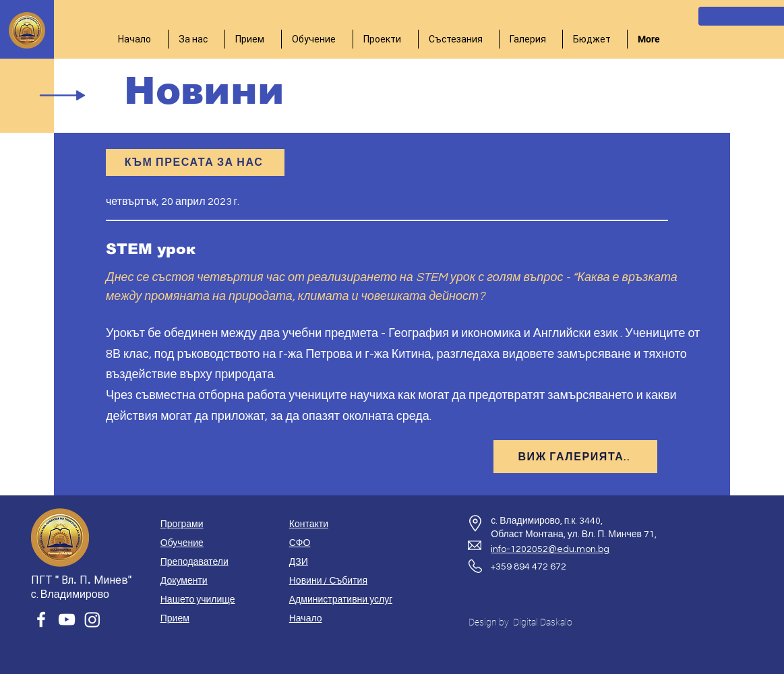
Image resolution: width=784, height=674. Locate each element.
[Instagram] (92, 619)
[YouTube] (67, 619)
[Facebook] (41, 619)
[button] (197, 39)
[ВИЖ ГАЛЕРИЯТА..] (575, 457)
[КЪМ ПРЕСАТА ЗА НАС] (195, 162)
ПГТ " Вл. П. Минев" (81, 580)
